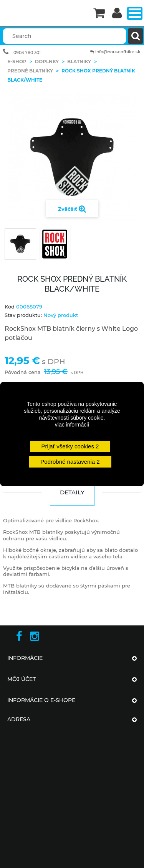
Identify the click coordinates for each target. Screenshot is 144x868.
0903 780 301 (27, 53)
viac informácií (72, 425)
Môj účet (22, 679)
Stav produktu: (23, 315)
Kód (10, 307)
